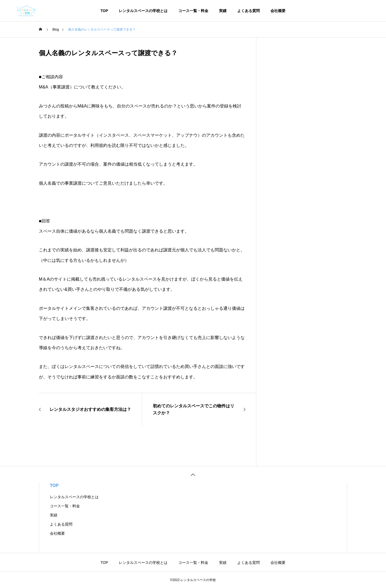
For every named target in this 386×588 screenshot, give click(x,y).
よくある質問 (248, 11)
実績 (223, 11)
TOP (104, 11)
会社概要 (278, 11)
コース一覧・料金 (193, 11)
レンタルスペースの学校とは (143, 11)
